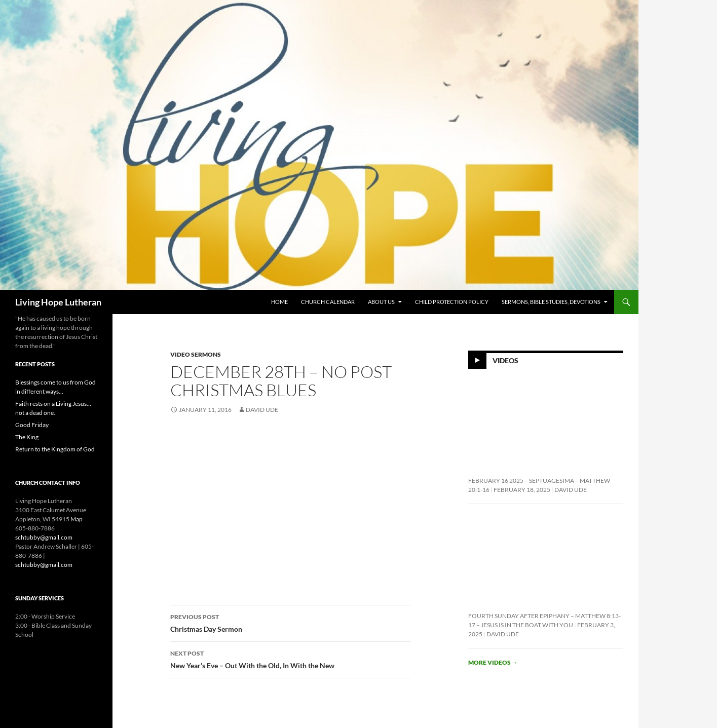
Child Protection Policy (452, 302)
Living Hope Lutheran (58, 302)
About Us (381, 302)
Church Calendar (328, 302)
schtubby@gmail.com (44, 537)
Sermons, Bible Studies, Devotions (551, 302)
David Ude (262, 410)
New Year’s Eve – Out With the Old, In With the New (290, 659)
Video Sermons (196, 354)
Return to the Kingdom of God (55, 449)
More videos (493, 662)
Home (279, 302)
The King (27, 437)
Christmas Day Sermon (290, 622)
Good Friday (32, 425)
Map (77, 519)
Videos (505, 360)
